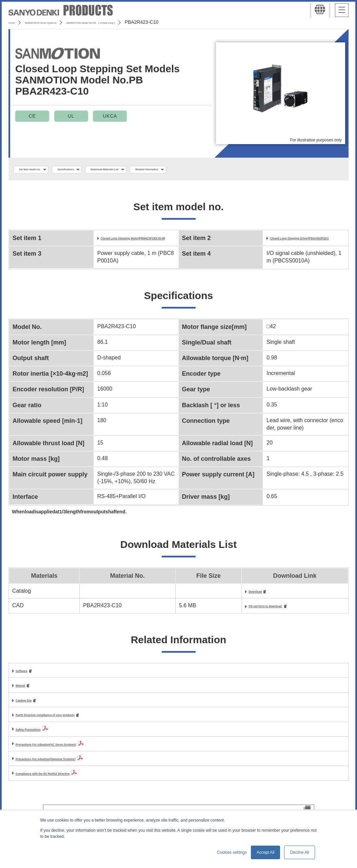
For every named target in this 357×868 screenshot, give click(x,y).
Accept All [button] (266, 852)
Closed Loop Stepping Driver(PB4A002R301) (306, 243)
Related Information (230, 170)
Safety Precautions (40, 742)
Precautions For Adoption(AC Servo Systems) (75, 757)
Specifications (98, 170)
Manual (25, 696)
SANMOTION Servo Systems (62, 22)
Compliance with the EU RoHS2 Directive (68, 786)
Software (27, 681)
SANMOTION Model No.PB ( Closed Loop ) (150, 22)
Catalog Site (31, 712)
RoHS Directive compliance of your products (73, 727)
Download (223, 600)
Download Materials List (161, 170)
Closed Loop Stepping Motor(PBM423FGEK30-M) (138, 243)
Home (15, 22)
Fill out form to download (243, 616)
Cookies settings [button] (232, 852)
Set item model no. (42, 170)
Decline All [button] (299, 852)
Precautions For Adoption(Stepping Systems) (74, 771)
